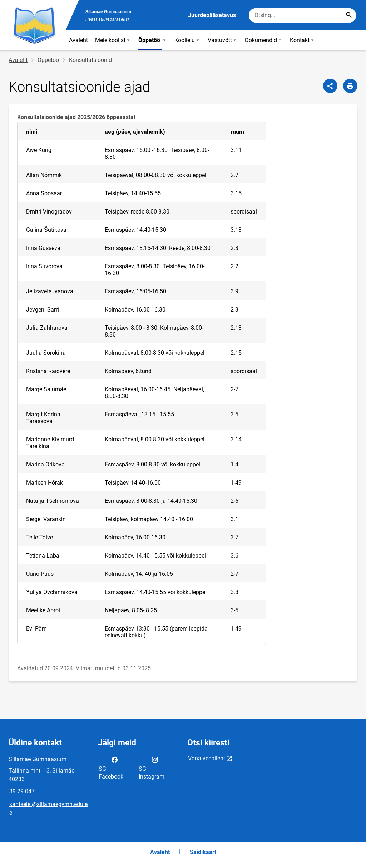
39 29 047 (22, 791)
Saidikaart (203, 852)
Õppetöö (153, 40)
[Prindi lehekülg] (350, 86)
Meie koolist (113, 40)
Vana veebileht (207, 758)
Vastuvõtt (223, 40)
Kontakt (303, 40)
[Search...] (349, 15)
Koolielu (187, 40)
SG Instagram (152, 768)
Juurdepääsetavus (212, 15)
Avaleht (78, 40)
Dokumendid (264, 40)
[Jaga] (330, 86)
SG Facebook (111, 768)
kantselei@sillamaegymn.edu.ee (48, 808)
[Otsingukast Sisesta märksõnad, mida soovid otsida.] (302, 15)
